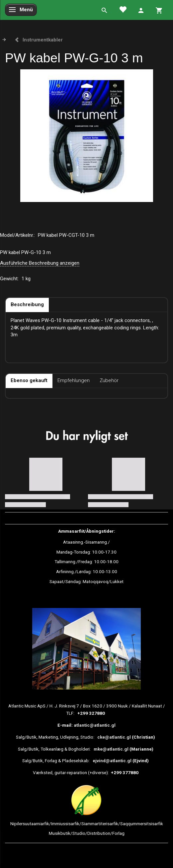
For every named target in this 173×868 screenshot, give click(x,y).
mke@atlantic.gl (111, 749)
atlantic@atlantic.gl (95, 725)
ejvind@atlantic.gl (112, 761)
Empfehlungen (74, 380)
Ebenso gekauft (29, 380)
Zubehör (109, 380)
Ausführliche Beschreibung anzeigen (40, 263)
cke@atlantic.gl (114, 737)
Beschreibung (27, 304)
